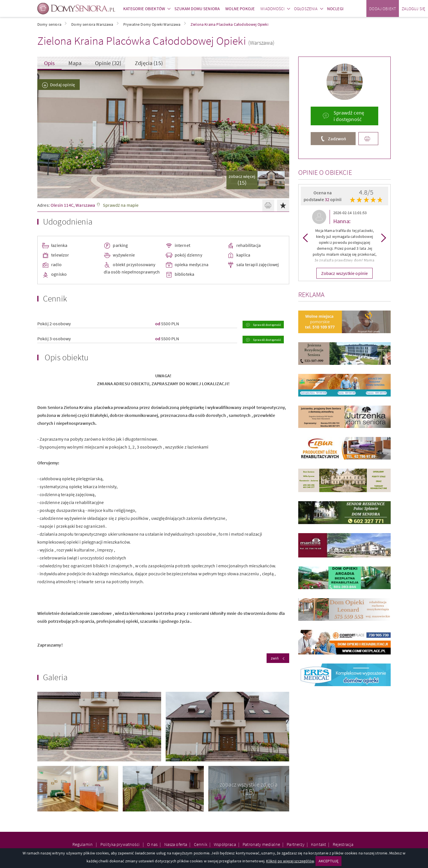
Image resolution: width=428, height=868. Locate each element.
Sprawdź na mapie (121, 205)
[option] (344, 238)
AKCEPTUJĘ (328, 861)
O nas (152, 844)
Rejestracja (343, 844)
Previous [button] (305, 238)
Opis (49, 63)
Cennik (201, 844)
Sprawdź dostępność (267, 325)
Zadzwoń (337, 139)
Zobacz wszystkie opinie (345, 273)
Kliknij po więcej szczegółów (290, 861)
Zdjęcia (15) (149, 63)
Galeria (55, 677)
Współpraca (225, 844)
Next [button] (384, 238)
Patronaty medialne (261, 844)
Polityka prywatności (120, 844)
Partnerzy (295, 844)
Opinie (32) (108, 63)
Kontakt (318, 844)
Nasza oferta (176, 844)
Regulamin (83, 844)
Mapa (75, 63)
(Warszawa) (261, 43)
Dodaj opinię (62, 85)
